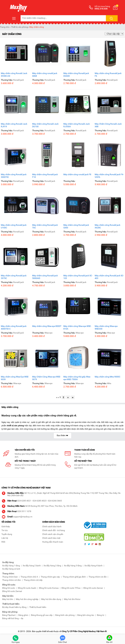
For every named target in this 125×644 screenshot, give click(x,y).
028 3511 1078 (24, 511)
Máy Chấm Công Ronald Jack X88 (108, 125)
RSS (3, 542)
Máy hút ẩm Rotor (72, 599)
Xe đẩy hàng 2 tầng (52, 566)
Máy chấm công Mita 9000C (107, 377)
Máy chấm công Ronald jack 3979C (14, 277)
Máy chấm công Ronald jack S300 (76, 226)
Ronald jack (19, 80)
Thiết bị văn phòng (19, 27)
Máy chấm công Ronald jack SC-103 (78, 277)
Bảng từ (101, 615)
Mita (109, 383)
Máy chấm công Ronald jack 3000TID (14, 176)
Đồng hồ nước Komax (49, 588)
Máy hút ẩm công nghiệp (27, 599)
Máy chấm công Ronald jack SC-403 (109, 277)
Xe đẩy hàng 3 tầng (73, 566)
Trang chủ (5, 27)
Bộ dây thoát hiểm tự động (14, 607)
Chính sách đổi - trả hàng (54, 530)
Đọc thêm (62, 435)
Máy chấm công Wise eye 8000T (47, 326)
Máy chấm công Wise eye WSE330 (106, 327)
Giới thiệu (6, 526)
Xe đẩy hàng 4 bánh (93, 566)
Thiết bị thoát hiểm (38, 607)
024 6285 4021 (24, 501)
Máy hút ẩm (8, 599)
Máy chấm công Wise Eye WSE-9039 (15, 378)
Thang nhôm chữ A (29, 577)
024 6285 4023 (40, 501)
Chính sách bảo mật (51, 538)
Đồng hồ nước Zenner (93, 588)
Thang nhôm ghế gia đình (74, 577)
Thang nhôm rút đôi (97, 577)
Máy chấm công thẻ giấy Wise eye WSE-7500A (77, 378)
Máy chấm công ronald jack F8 (77, 174)
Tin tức (5, 530)
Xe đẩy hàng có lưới (11, 569)
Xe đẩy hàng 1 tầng (11, 566)
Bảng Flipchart (9, 615)
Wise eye (48, 333)
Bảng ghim (23, 615)
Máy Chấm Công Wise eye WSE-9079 (46, 378)
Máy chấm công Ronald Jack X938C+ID (14, 75)
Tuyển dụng (7, 534)
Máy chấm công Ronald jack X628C (107, 226)
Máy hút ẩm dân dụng (51, 599)
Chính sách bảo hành (52, 526)
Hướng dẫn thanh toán (53, 542)
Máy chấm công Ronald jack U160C (14, 226)
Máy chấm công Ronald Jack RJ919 (14, 125)
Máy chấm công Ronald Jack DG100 (45, 125)
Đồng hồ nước (9, 588)
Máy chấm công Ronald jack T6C (45, 226)
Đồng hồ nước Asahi (27, 588)
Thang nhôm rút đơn (12, 580)
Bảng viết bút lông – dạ (13, 618)
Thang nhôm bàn (10, 577)
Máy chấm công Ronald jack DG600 (76, 75)
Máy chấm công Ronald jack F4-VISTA (109, 176)
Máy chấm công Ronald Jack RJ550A (77, 125)
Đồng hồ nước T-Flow (71, 588)
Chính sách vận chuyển (53, 534)
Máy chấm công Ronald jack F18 (45, 176)
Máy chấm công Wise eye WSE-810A (77, 327)
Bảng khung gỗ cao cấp (42, 615)
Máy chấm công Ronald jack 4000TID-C (14, 327)
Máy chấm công (37, 27)
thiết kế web (47, 631)
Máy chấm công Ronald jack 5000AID (45, 277)
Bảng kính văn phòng (65, 615)
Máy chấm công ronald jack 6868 (45, 75)
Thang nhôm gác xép (50, 577)
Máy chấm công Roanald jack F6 (108, 75)
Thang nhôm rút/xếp (33, 580)
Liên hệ (5, 538)
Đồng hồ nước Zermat (12, 591)
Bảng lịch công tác (86, 615)
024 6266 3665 (55, 501)
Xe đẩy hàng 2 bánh (32, 566)
